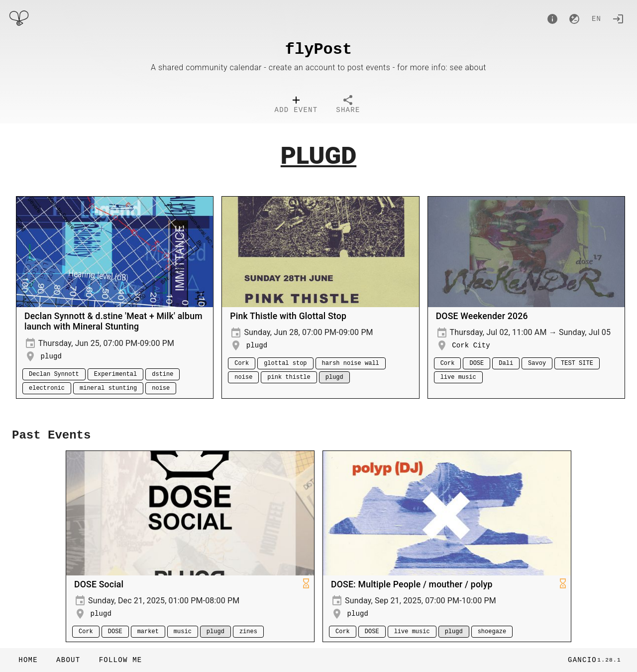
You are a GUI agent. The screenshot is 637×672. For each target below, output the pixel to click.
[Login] (618, 19)
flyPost (318, 50)
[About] (552, 19)
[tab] (296, 106)
